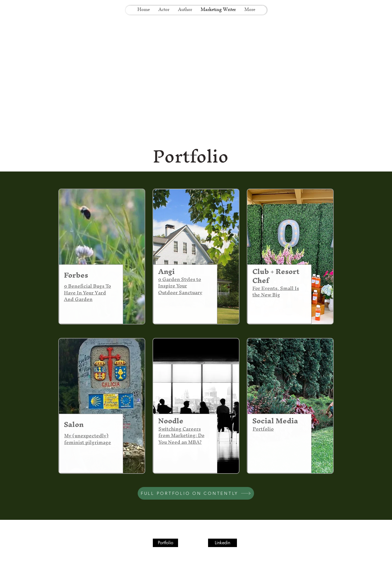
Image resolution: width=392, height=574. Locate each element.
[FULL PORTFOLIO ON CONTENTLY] (196, 493)
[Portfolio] (165, 543)
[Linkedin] (222, 543)
